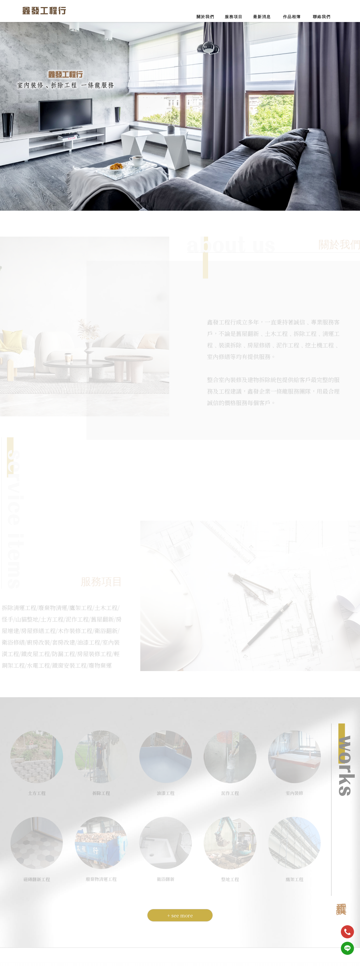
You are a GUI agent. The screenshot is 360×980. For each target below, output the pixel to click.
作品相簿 (292, 17)
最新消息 (262, 17)
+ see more (180, 911)
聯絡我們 (322, 17)
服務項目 (234, 17)
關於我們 (205, 17)
